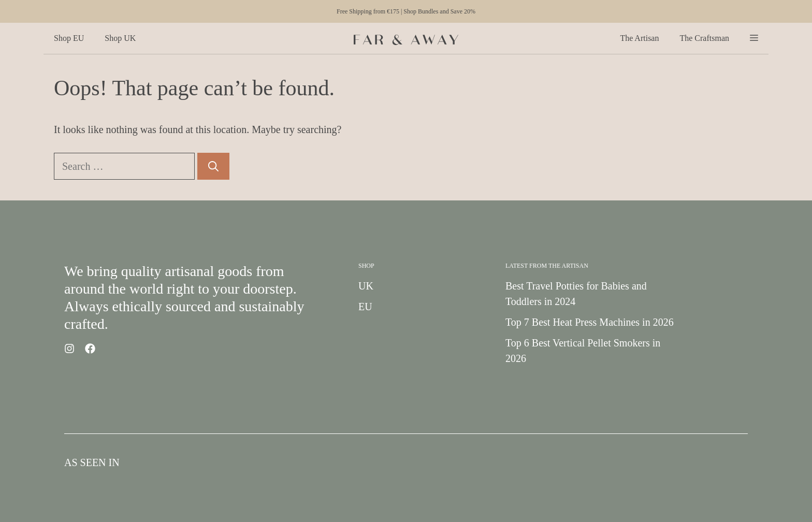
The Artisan (639, 38)
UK (366, 286)
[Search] (213, 166)
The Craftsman (704, 38)
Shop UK (120, 38)
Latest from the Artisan (547, 266)
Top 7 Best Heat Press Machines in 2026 (590, 322)
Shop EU (69, 38)
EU (365, 307)
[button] (754, 38)
